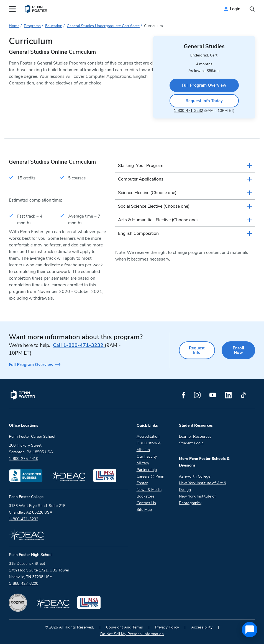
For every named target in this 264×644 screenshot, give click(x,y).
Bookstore (145, 496)
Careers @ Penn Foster (150, 480)
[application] (250, 630)
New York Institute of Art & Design (203, 486)
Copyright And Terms (125, 627)
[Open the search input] (252, 9)
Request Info (197, 350)
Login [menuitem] (235, 9)
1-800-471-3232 (188, 111)
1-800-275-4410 (24, 459)
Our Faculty (147, 456)
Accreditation (148, 436)
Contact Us (146, 503)
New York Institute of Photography (197, 500)
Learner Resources (195, 436)
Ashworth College (195, 476)
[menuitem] (36, 9)
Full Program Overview (204, 85)
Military (143, 463)
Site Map (144, 510)
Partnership (147, 470)
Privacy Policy (167, 627)
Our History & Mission (149, 446)
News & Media (149, 490)
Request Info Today (204, 101)
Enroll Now (238, 350)
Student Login (191, 443)
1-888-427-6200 (24, 584)
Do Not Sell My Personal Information (132, 634)
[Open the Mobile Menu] (12, 9)
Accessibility (202, 627)
